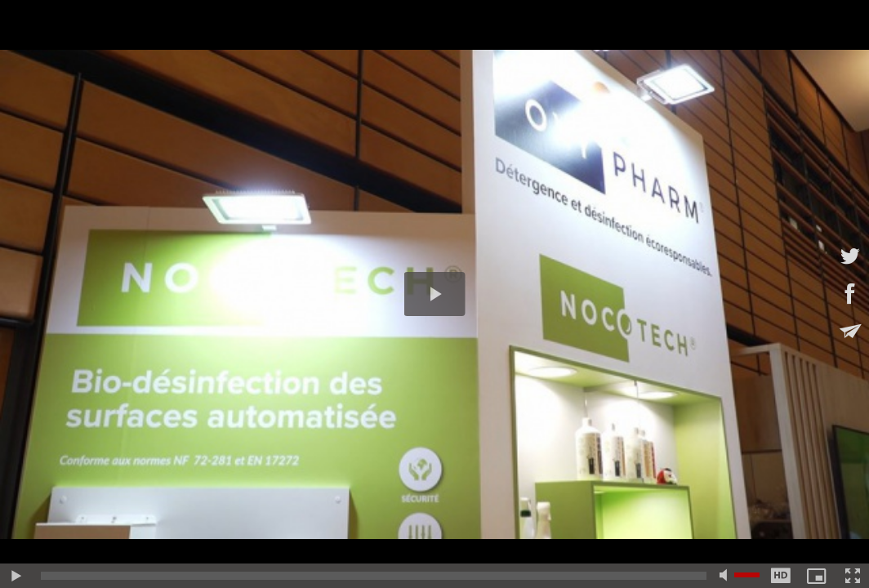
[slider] (374, 576)
